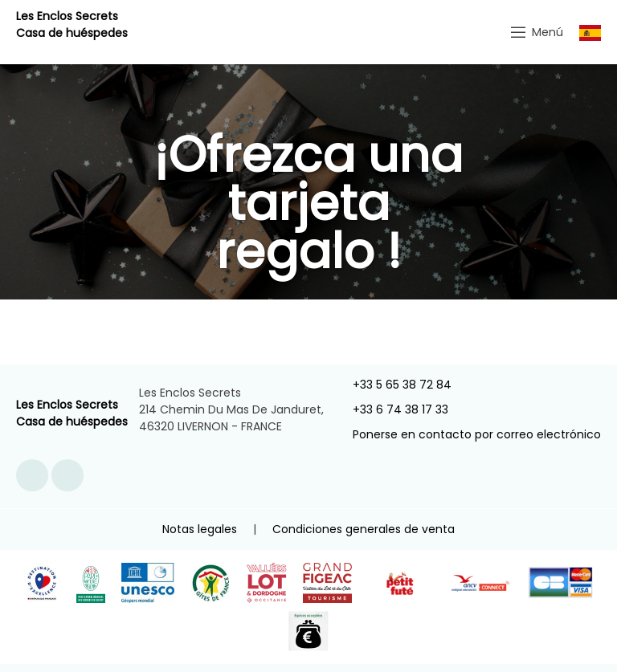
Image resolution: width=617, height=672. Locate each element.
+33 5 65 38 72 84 (393, 385)
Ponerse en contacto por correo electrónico (468, 434)
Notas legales (200, 529)
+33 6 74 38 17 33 (391, 409)
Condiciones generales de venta (364, 529)
